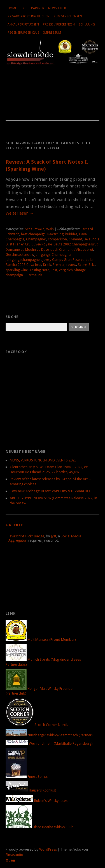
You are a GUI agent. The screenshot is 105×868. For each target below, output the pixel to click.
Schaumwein (35, 229)
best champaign (33, 234)
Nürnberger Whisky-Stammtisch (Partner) (49, 735)
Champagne (15, 239)
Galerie (14, 525)
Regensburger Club (24, 33)
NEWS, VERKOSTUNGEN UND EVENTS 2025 (43, 460)
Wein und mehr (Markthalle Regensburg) (49, 743)
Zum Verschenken (68, 16)
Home (12, 8)
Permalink (34, 275)
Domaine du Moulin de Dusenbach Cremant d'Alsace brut (49, 250)
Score (82, 265)
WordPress (48, 849)
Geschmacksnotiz (19, 255)
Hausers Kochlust (31, 790)
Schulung (87, 25)
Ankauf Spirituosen (23, 25)
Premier (59, 265)
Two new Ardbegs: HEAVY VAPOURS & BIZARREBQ (50, 491)
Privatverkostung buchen (29, 16)
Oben (10, 860)
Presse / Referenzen (59, 25)
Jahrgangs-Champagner (53, 255)
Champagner (36, 239)
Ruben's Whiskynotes (37, 801)
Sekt (92, 265)
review (71, 265)
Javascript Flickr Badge (26, 536)
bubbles (71, 234)
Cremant (75, 239)
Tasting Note (39, 270)
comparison (57, 239)
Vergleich (66, 270)
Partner (38, 8)
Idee (24, 8)
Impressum (52, 33)
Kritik (47, 265)
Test (54, 270)
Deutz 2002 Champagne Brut (76, 244)
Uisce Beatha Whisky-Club (40, 827)
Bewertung (55, 234)
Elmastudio (14, 855)
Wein (50, 229)
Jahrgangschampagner (23, 260)
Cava (83, 234)
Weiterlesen (20, 213)
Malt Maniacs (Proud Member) (41, 640)
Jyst (53, 536)
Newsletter (57, 8)
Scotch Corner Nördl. (37, 725)
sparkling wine (17, 270)
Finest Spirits (27, 777)
